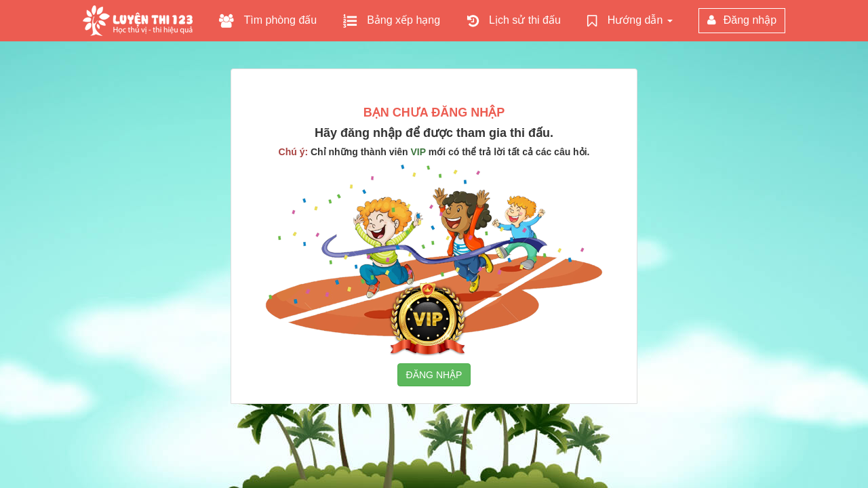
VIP (418, 152)
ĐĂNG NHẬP (434, 375)
